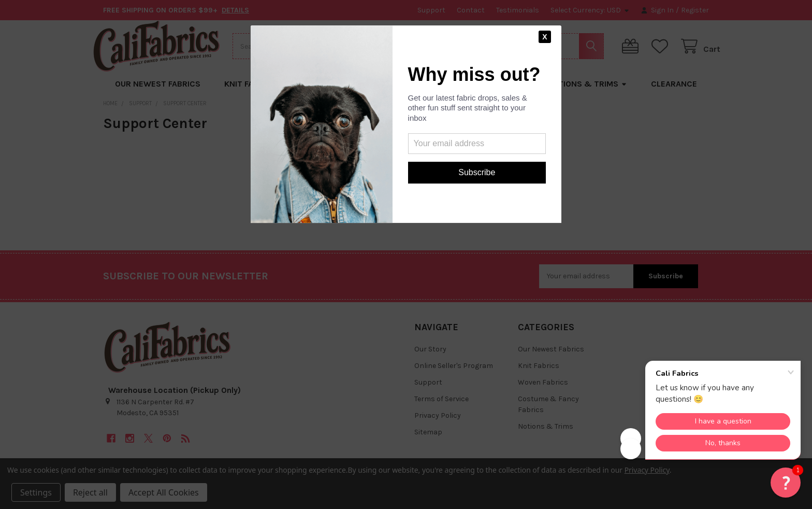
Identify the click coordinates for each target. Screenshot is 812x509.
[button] (786, 483)
